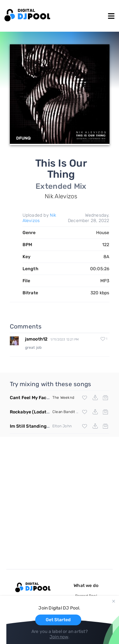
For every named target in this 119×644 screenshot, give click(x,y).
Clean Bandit (64, 412)
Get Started (58, 620)
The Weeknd (63, 398)
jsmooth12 (36, 339)
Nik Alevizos (40, 218)
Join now (59, 637)
